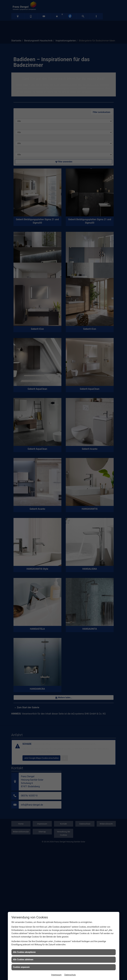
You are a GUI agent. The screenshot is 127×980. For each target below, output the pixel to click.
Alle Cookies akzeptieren (24, 952)
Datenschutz (70, 975)
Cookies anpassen (21, 967)
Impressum (56, 975)
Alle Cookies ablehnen (23, 960)
